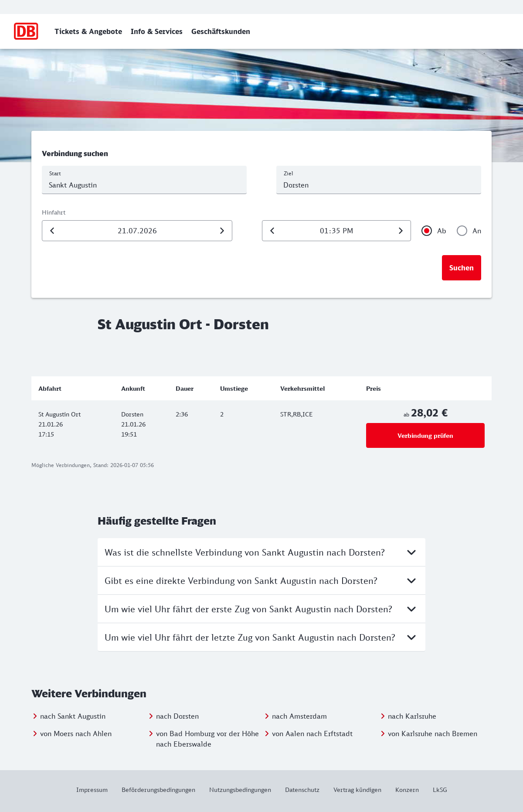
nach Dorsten (177, 716)
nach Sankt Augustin (73, 716)
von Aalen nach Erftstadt (312, 734)
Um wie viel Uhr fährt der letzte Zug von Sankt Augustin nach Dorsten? (261, 637)
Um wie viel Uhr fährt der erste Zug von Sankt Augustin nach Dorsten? (261, 609)
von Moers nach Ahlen (76, 734)
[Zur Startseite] (26, 31)
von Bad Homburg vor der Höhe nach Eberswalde (207, 739)
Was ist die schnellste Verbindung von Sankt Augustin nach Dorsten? (261, 552)
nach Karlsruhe (412, 716)
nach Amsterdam (299, 716)
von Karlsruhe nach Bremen (433, 734)
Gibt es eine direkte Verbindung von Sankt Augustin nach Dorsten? (261, 580)
